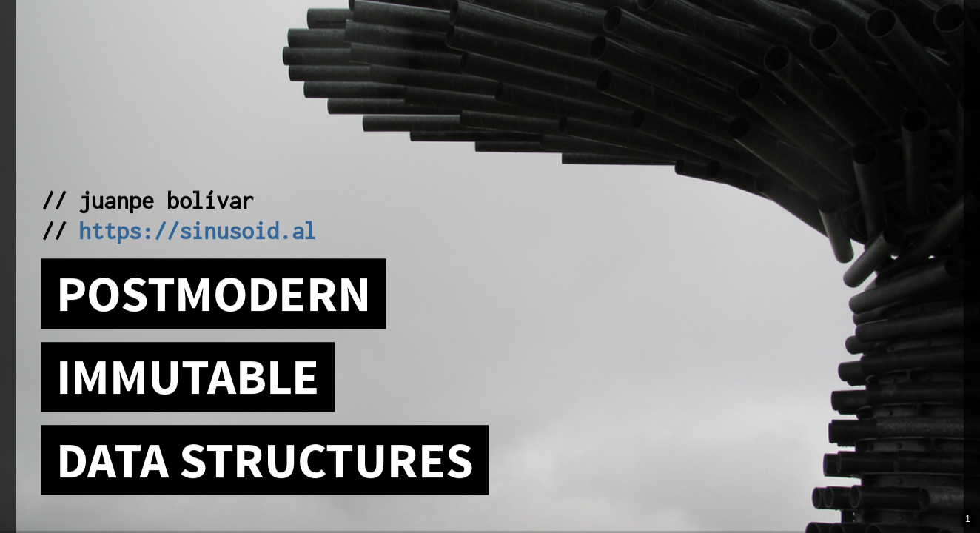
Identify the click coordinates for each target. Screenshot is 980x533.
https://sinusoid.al (197, 230)
